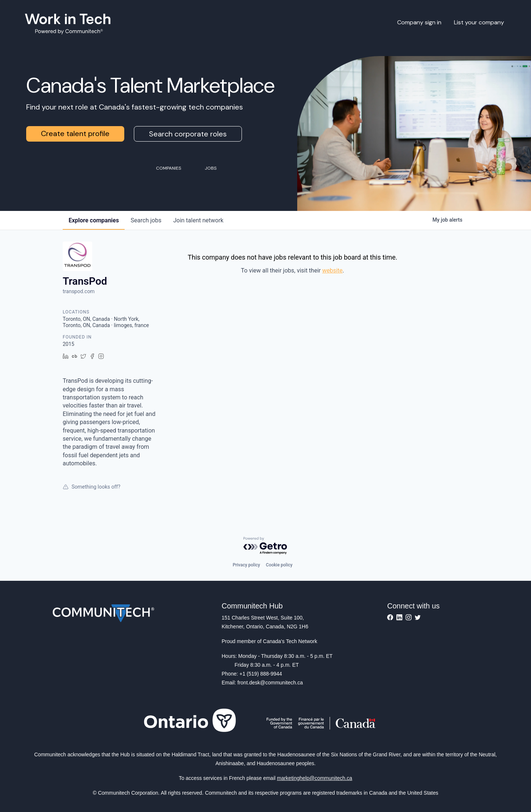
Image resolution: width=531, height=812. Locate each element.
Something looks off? (91, 487)
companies (94, 220)
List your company (479, 22)
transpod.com (79, 291)
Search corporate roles (188, 134)
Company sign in (419, 22)
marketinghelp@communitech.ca (315, 778)
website (332, 270)
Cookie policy (279, 565)
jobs (146, 220)
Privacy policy (246, 565)
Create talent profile (75, 133)
